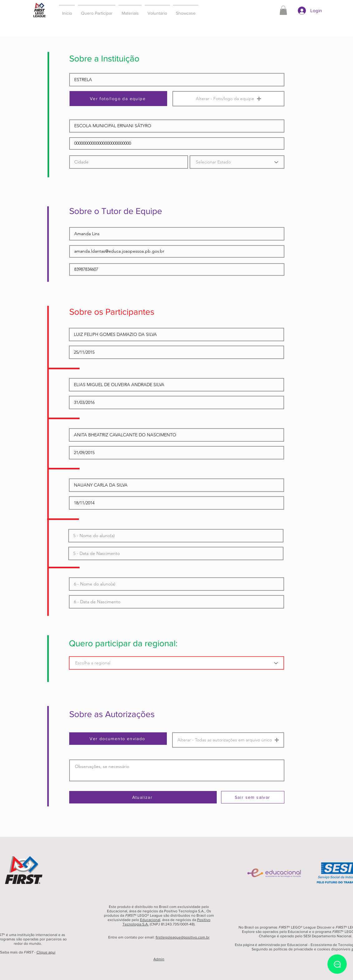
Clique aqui (46, 952)
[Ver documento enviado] (118, 739)
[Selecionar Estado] (237, 162)
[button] (97, 10)
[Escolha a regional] (176, 663)
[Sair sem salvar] (253, 797)
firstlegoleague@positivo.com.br (183, 937)
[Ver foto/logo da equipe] (118, 99)
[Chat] (337, 964)
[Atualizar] (143, 797)
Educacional (150, 920)
